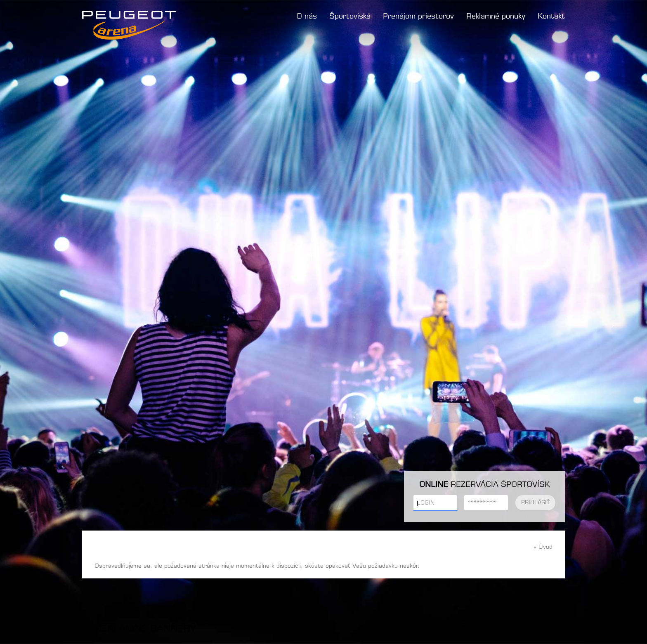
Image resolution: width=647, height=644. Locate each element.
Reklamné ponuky (496, 17)
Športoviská (350, 17)
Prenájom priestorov (418, 17)
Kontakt (551, 17)
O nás (307, 17)
